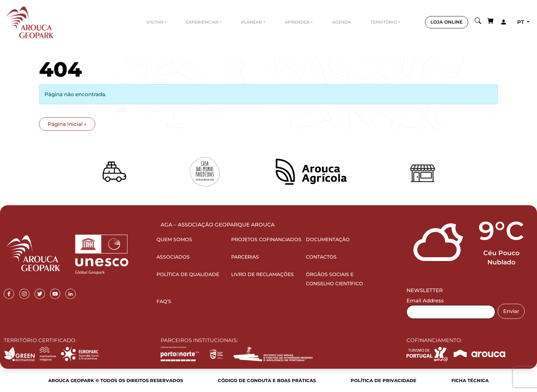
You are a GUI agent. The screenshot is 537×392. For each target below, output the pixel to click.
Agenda (342, 22)
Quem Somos (174, 239)
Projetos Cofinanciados (266, 239)
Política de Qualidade (188, 274)
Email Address (425, 300)
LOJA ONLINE (447, 22)
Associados (173, 257)
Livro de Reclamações (263, 274)
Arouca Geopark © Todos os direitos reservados (116, 380)
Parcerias (245, 257)
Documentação (328, 239)
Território (384, 22)
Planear (252, 22)
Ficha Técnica (470, 380)
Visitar (155, 22)
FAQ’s (164, 301)
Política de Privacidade (384, 380)
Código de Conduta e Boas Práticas (267, 380)
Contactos (321, 257)
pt (521, 22)
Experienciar (202, 22)
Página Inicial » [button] (67, 124)
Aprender (297, 22)
